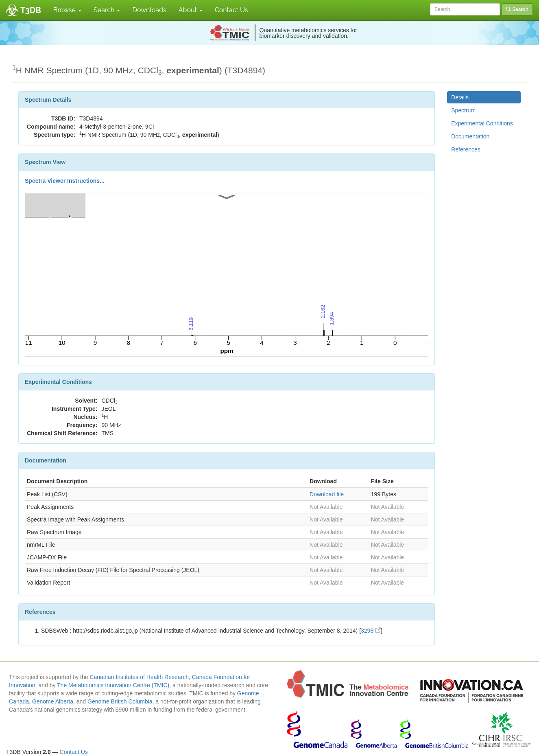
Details (460, 97)
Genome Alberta (53, 701)
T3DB (31, 10)
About (191, 10)
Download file (327, 494)
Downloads (149, 10)
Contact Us (231, 10)
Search (107, 10)
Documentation (470, 136)
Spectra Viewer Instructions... (65, 181)
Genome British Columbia (120, 701)
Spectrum (463, 110)
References (466, 149)
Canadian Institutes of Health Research (139, 677)
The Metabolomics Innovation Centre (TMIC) (113, 685)
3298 (371, 631)
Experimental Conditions (482, 123)
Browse (67, 10)
